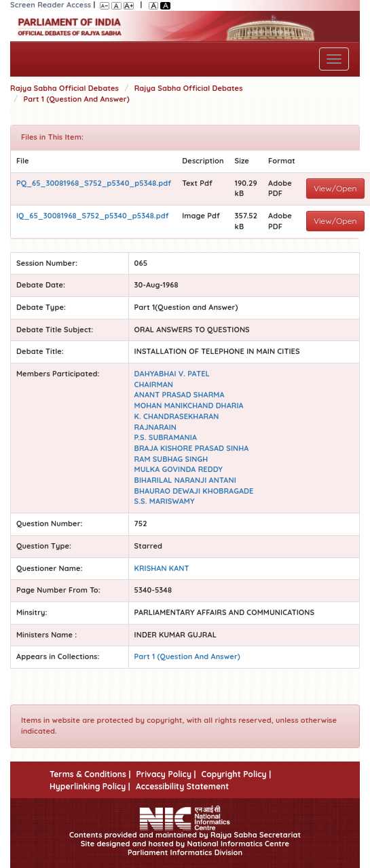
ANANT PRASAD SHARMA (180, 395)
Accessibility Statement (182, 786)
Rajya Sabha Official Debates (64, 88)
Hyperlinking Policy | (90, 786)
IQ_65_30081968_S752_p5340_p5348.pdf (93, 216)
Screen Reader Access (51, 5)
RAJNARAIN (155, 427)
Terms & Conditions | (90, 774)
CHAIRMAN (154, 384)
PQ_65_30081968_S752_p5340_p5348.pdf (94, 183)
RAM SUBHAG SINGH (171, 459)
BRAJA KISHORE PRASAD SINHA (192, 448)
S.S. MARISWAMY (165, 501)
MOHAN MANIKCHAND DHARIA (189, 406)
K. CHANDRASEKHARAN (177, 416)
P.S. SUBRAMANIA (166, 437)
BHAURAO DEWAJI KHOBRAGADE (194, 491)
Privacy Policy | (166, 774)
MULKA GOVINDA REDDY (179, 469)
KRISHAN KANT (162, 568)
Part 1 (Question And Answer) (77, 99)
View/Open (335, 188)
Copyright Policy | (237, 774)
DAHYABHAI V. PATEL (172, 374)
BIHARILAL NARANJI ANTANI (185, 480)
